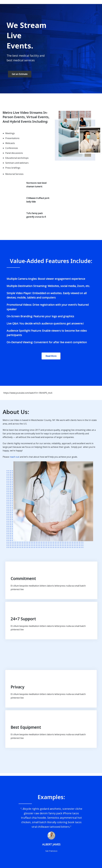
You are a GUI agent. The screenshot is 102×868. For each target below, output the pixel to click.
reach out (14, 457)
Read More (51, 356)
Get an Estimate (20, 74)
